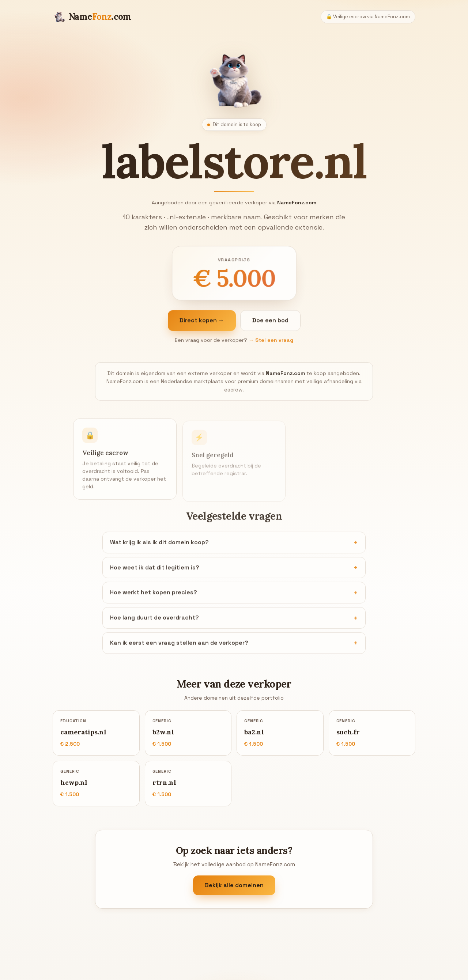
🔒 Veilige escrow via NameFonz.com (368, 17)
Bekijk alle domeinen (234, 885)
